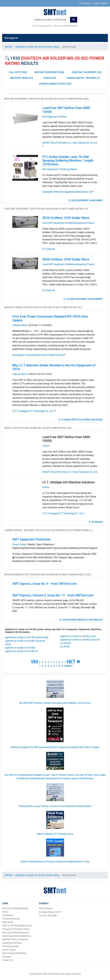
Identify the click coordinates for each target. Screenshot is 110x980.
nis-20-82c (66, 643)
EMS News (8, 922)
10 (65, 666)
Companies (8, 915)
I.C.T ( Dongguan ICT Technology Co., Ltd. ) (34, 411)
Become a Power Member (66, 26)
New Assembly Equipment (15, 932)
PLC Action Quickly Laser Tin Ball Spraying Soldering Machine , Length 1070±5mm (68, 161)
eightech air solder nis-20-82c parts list (80, 640)
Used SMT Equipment (53, 223)
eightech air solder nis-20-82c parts (78, 636)
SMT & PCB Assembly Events (17, 926)
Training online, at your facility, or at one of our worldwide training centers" (55, 806)
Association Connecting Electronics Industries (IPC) (39, 355)
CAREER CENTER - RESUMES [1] (83, 78)
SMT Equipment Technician (31, 539)
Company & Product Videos (16, 929)
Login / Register (101, 3)
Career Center (19, 544)
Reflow (63, 117)
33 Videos (96, 522)
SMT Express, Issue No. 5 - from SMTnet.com (45, 584)
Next (70, 666)
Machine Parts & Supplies (15, 939)
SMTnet (8, 47)
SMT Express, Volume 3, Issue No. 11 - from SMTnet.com (53, 595)
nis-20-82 (65, 647)
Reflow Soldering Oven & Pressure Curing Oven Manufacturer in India (55, 862)
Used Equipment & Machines (17, 936)
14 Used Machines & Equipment (83, 299)
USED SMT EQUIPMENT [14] (87, 72)
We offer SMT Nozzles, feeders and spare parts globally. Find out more (55, 703)
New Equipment (50, 117)
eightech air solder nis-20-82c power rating (27, 637)
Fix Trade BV (49, 249)
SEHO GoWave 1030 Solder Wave (66, 218)
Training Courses (11, 946)
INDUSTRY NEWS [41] (22, 78)
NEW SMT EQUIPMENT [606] (49, 72)
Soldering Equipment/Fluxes (80, 223)
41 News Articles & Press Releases (80, 420)
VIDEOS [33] (50, 78)
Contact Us (8, 960)
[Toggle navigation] (102, 38)
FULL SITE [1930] (18, 72)
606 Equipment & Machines (86, 200)
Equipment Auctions (12, 943)
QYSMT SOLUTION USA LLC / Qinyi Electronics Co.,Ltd (70, 472)
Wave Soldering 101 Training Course (55, 834)
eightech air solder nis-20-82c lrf (21, 651)
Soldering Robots (69, 169)
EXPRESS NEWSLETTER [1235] (55, 84)
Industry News (20, 325)
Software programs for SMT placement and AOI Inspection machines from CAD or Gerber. (55, 747)
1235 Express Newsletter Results (81, 620)
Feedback (85, 3)
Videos (46, 446)
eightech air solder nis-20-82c (20, 648)
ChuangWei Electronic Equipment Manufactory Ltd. (68, 192)
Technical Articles (11, 919)
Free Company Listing (42, 26)
